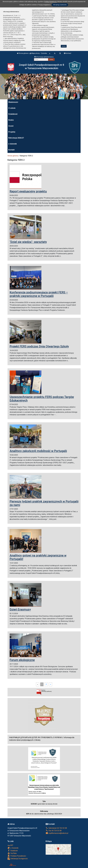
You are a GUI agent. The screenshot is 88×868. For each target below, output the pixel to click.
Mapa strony (35, 53)
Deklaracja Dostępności (18, 859)
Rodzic (11, 120)
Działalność (13, 114)
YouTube (12, 853)
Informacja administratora (44, 57)
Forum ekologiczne (22, 660)
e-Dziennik (13, 848)
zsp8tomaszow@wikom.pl (57, 833)
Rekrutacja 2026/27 (16, 138)
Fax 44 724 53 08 (54, 831)
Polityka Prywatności (17, 856)
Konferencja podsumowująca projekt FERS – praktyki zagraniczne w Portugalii (39, 294)
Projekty (12, 132)
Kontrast (68, 53)
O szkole (12, 108)
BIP (10, 845)
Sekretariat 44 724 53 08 (56, 828)
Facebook (13, 851)
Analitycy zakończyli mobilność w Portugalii (38, 451)
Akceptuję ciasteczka (60, 5)
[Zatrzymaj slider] (44, 97)
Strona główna (23, 53)
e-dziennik (13, 144)
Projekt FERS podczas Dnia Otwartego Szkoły (39, 346)
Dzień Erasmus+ (20, 609)
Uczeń (11, 126)
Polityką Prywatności (51, 2)
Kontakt (11, 150)
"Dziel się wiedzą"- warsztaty (28, 242)
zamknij (64, 46)
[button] (2, 86)
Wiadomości (13, 102)
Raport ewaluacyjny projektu (28, 191)
